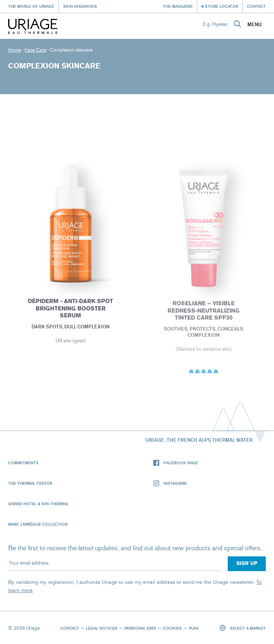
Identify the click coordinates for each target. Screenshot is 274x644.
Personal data (140, 628)
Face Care (35, 50)
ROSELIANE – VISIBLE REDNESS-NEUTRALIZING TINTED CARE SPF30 (204, 312)
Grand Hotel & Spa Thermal (38, 504)
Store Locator (221, 6)
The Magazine (178, 6)
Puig (194, 628)
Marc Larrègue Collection (38, 524)
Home (15, 50)
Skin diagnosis (80, 6)
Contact (256, 6)
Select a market (243, 628)
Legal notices (102, 628)
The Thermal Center (30, 483)
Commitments (23, 463)
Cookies (172, 628)
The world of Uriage (31, 6)
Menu (255, 25)
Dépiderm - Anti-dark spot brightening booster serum (70, 310)
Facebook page (175, 463)
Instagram (170, 483)
